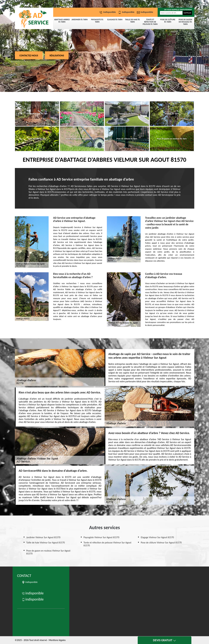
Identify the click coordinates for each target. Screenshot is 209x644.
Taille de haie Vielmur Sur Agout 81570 (46, 543)
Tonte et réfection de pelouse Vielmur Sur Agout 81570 (107, 544)
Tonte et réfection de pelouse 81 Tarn (150, 22)
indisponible (108, 12)
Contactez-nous (29, 56)
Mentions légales (57, 640)
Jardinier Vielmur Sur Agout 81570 (43, 537)
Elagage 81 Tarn (115, 20)
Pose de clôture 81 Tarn (168, 21)
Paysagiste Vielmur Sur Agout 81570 (101, 537)
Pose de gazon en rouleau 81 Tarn (185, 22)
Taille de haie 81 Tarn (133, 21)
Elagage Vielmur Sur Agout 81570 (157, 537)
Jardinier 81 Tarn (80, 20)
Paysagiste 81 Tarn (97, 21)
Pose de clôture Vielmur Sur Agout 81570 (161, 543)
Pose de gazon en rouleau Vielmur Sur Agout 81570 (48, 552)
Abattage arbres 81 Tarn (62, 21)
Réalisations (57, 56)
